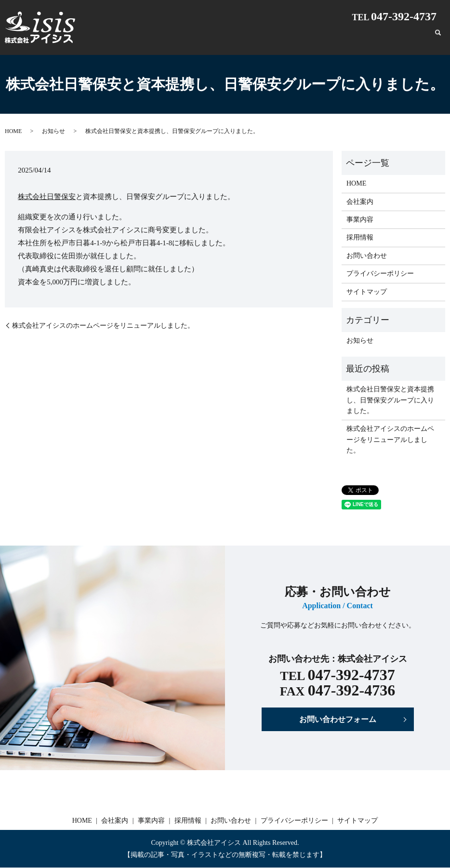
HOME (268, 37)
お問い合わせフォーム (338, 719)
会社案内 (299, 37)
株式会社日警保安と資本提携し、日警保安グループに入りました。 (390, 400)
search (438, 38)
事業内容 (333, 37)
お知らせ (53, 131)
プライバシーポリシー (380, 274)
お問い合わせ (407, 37)
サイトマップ (367, 292)
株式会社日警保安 (47, 197)
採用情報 (367, 37)
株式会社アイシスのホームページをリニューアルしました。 (103, 326)
